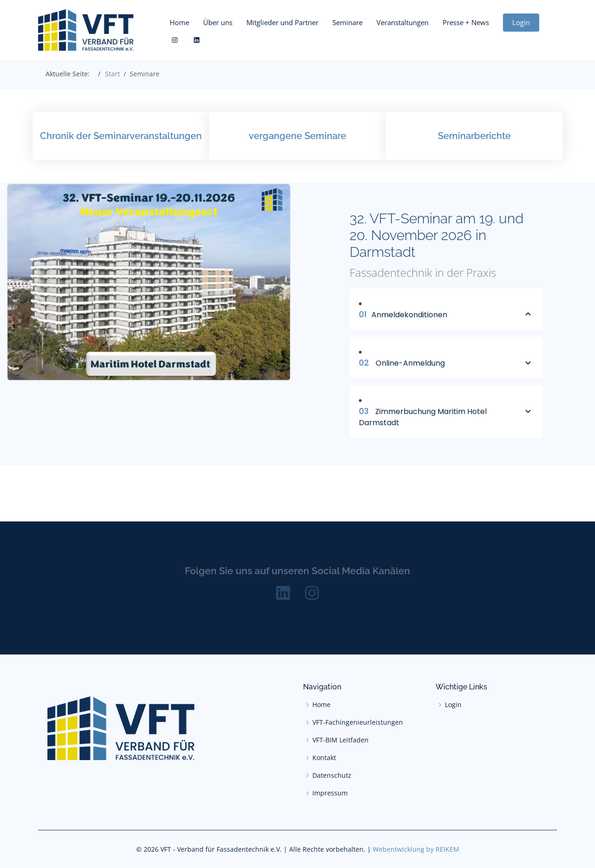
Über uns (218, 22)
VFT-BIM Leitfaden (340, 740)
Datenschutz (332, 775)
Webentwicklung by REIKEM (416, 849)
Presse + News (466, 22)
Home (179, 22)
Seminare (347, 22)
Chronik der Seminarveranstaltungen (121, 136)
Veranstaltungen (403, 22)
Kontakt (324, 758)
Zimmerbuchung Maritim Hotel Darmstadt (446, 421)
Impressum (330, 793)
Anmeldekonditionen (446, 319)
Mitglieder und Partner (282, 22)
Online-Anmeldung (446, 367)
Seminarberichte (474, 136)
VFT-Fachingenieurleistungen (358, 722)
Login (521, 22)
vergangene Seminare (297, 136)
